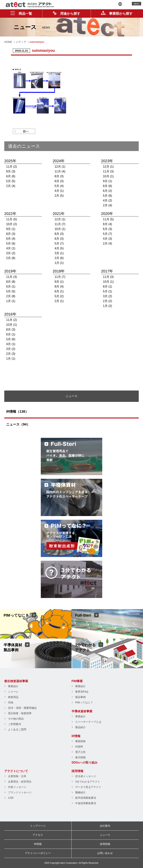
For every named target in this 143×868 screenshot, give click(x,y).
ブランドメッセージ (20, 792)
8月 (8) (11, 282)
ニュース (105, 835)
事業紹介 (13, 686)
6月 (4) (11, 239)
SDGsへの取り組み (85, 763)
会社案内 (105, 826)
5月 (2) (59, 296)
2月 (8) (11, 296)
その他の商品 (16, 719)
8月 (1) (108, 287)
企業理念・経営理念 (20, 782)
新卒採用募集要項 (86, 798)
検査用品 (13, 697)
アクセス (38, 835)
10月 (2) (12, 224)
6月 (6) (11, 176)
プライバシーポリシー (38, 853)
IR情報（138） (17, 412)
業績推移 (80, 741)
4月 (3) (108, 239)
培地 (11, 702)
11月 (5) (12, 219)
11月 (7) (60, 224)
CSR (11, 798)
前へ (26, 131)
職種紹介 (80, 792)
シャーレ (13, 692)
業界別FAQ (82, 692)
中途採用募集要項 (86, 803)
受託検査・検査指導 (20, 713)
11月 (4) (60, 171)
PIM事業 (77, 681)
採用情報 (77, 771)
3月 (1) (59, 253)
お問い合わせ (105, 853)
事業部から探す (117, 14)
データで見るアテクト (88, 787)
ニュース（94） (18, 424)
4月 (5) (59, 248)
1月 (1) (59, 263)
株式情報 (80, 757)
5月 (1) (108, 291)
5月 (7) (59, 243)
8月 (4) (108, 224)
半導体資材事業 (82, 711)
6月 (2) (108, 191)
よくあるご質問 (17, 729)
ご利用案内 (15, 724)
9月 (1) (108, 181)
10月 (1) (108, 176)
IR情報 (76, 736)
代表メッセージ (17, 787)
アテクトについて (16, 771)
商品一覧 (21, 14)
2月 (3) (11, 354)
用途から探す (67, 14)
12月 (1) (60, 167)
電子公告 (80, 752)
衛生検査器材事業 (16, 681)
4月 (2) (108, 200)
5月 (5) (11, 181)
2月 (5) (59, 196)
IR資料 (79, 747)
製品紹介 (80, 727)
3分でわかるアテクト (88, 782)
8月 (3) (11, 171)
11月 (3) (108, 171)
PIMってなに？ (84, 702)
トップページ (38, 826)
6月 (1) (11, 287)
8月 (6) (108, 186)
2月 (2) (108, 301)
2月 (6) (11, 258)
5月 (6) (108, 196)
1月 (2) (108, 306)
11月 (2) (12, 167)
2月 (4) (11, 186)
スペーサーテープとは (88, 722)
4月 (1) (59, 191)
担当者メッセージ (86, 776)
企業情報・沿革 (17, 776)
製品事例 (80, 697)
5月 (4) (59, 186)
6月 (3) (59, 181)
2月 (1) (59, 301)
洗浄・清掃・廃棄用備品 (22, 708)
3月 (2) (11, 253)
